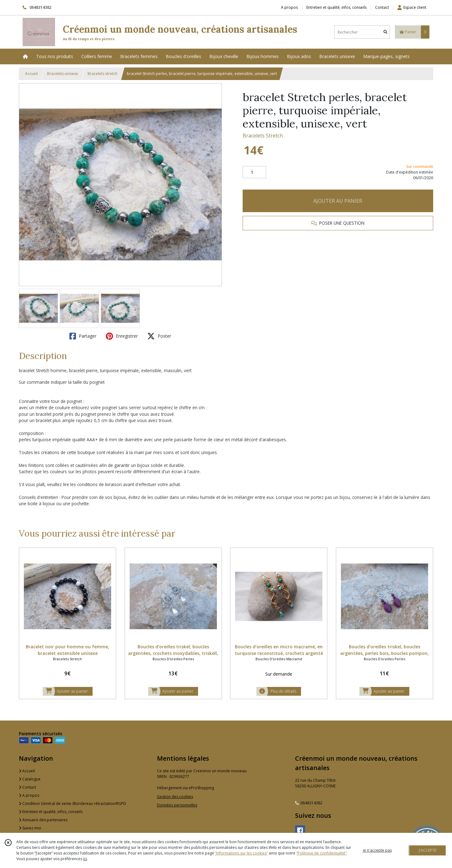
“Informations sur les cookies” (241, 853)
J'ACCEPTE (428, 850)
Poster (159, 336)
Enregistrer (122, 336)
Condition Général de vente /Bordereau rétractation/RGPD (73, 804)
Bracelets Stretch (263, 136)
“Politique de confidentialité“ (321, 853)
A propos (29, 795)
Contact (382, 7)
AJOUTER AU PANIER (338, 201)
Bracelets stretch (102, 74)
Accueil (31, 74)
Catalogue (30, 779)
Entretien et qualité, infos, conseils (51, 812)
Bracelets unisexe (63, 74)
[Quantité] (254, 172)
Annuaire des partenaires (43, 820)
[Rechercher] (385, 32)
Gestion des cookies (175, 797)
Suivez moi (30, 828)
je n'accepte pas (377, 850)
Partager (83, 336)
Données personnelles (177, 805)
